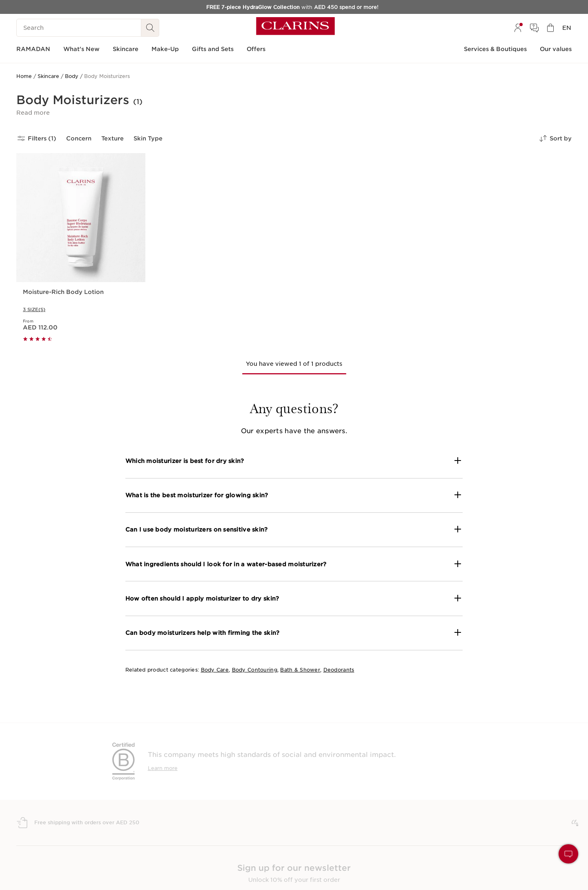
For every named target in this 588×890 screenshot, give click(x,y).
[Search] (79, 28)
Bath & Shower (300, 670)
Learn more (163, 768)
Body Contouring (255, 670)
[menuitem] (518, 28)
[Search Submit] (150, 28)
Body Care (215, 670)
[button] (33, 113)
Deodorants (339, 670)
